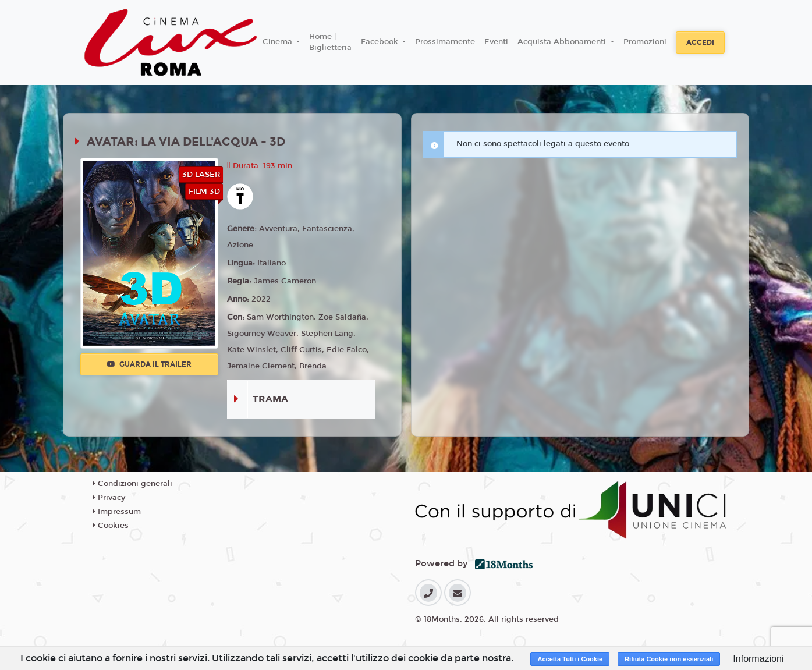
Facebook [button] (381, 42)
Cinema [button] (279, 42)
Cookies (111, 526)
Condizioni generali (132, 484)
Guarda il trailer (149, 364)
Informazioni (758, 659)
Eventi (496, 42)
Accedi (700, 42)
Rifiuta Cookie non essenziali (669, 659)
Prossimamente (445, 42)
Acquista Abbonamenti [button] (563, 42)
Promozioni (645, 42)
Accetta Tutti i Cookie (570, 659)
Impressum (117, 512)
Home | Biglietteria (330, 42)
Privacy (109, 498)
